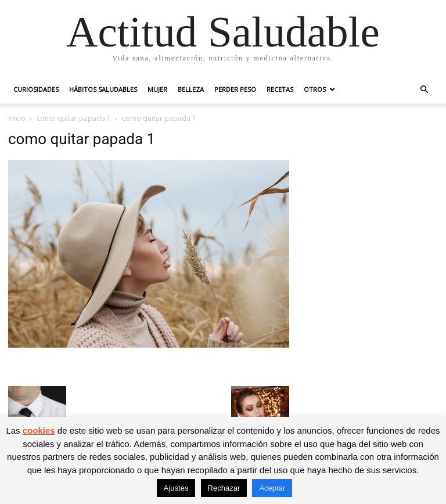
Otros (315, 89)
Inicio (17, 118)
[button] (424, 90)
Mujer (157, 89)
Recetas (280, 89)
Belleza (191, 89)
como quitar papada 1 (74, 118)
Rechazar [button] (224, 488)
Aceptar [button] (272, 488)
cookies (39, 430)
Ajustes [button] (176, 488)
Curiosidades (36, 89)
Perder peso (235, 89)
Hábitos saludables (103, 89)
